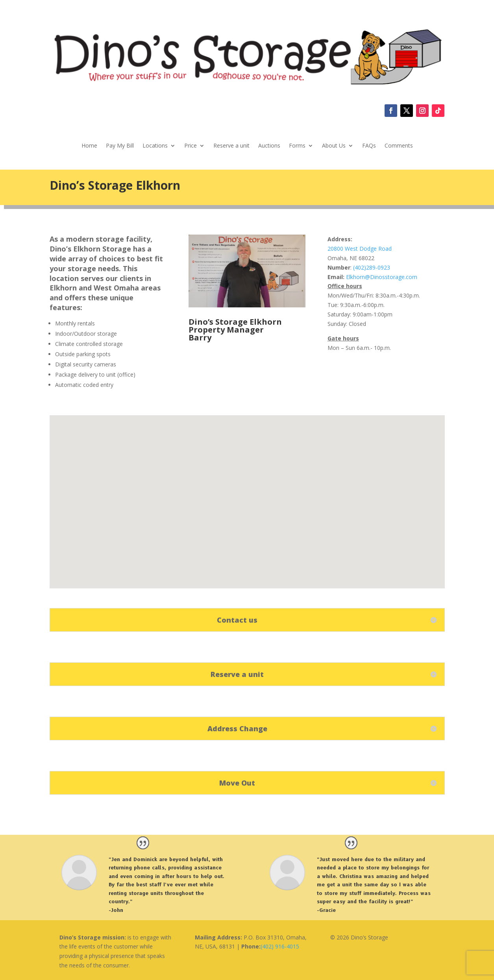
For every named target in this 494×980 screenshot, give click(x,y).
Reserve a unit (231, 146)
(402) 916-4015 (280, 946)
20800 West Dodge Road (360, 249)
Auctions (269, 146)
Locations (155, 146)
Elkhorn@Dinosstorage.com (382, 277)
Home (89, 146)
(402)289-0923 (371, 267)
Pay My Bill (120, 146)
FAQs (369, 146)
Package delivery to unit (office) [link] (95, 374)
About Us (334, 146)
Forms (297, 146)
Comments (399, 146)
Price (191, 146)
